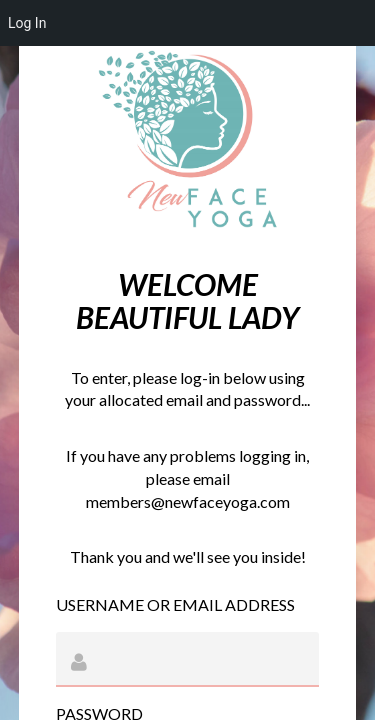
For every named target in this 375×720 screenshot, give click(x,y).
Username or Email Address (175, 604)
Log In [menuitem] (27, 23)
